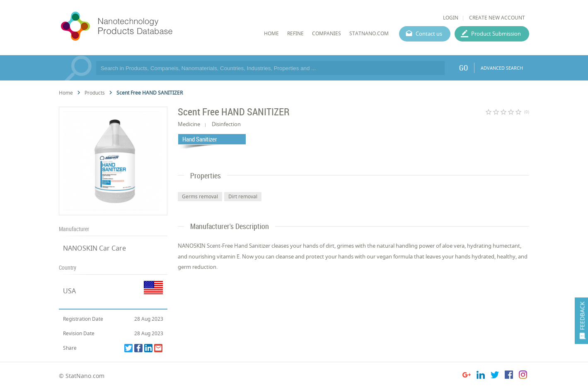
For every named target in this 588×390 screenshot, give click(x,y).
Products (95, 93)
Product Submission (496, 34)
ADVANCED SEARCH (502, 68)
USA (69, 291)
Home (66, 93)
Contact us (429, 34)
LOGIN (451, 18)
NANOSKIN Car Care (94, 248)
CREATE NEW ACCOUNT (497, 18)
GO (463, 68)
